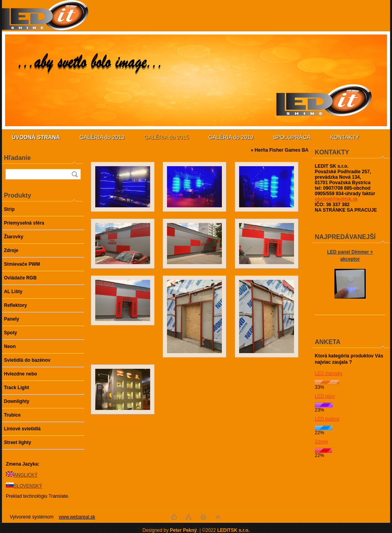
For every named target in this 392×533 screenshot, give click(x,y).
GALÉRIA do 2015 (166, 137)
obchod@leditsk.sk (336, 199)
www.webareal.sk (77, 517)
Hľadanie (17, 158)
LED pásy (325, 396)
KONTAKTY (345, 137)
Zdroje (321, 442)
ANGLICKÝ (26, 475)
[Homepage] (36, 137)
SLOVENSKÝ (28, 486)
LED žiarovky (329, 373)
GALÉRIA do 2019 (231, 137)
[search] (74, 174)
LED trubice (327, 419)
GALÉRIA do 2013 (102, 137)
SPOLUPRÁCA (292, 137)
